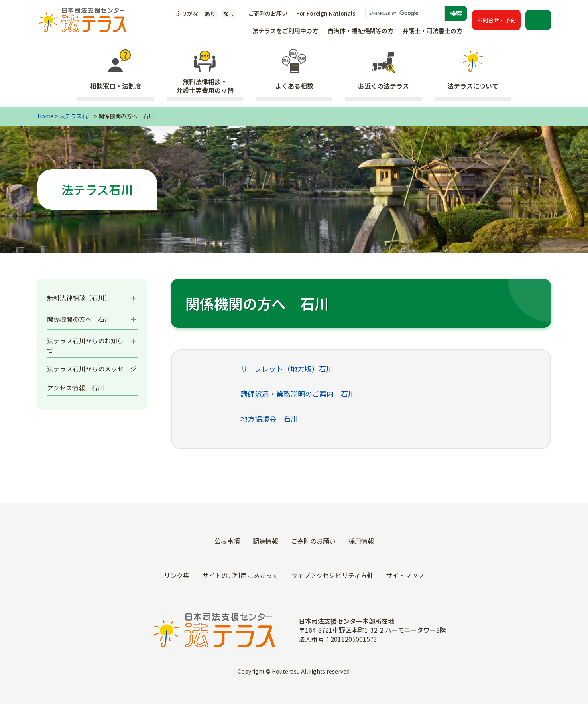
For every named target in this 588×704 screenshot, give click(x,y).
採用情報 (361, 541)
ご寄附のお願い (268, 13)
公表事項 (227, 541)
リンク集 (177, 575)
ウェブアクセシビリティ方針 (332, 575)
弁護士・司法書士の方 (433, 31)
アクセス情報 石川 (76, 388)
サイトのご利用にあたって (240, 575)
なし (228, 14)
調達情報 (265, 541)
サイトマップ (405, 575)
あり (210, 14)
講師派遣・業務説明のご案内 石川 (298, 394)
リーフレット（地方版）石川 (287, 369)
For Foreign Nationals (326, 13)
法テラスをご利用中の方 (285, 31)
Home (46, 116)
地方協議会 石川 (269, 418)
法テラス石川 (76, 116)
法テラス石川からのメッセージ (92, 369)
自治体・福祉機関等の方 (361, 31)
